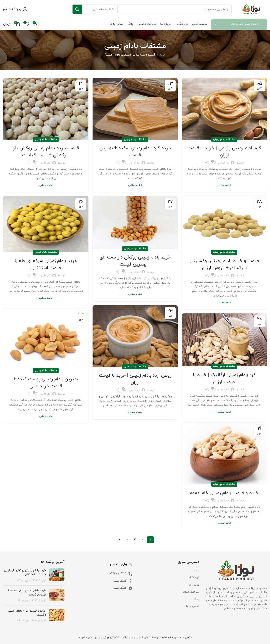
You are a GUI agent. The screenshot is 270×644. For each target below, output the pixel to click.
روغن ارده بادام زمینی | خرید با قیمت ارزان (135, 379)
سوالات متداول (190, 592)
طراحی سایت (184, 637)
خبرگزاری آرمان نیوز (105, 637)
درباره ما (194, 585)
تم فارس (224, 163)
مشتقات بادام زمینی (224, 139)
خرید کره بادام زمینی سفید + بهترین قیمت (135, 152)
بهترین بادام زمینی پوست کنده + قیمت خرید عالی (46, 383)
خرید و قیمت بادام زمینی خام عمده (224, 493)
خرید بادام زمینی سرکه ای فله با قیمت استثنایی (46, 264)
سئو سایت (167, 637)
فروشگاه (194, 578)
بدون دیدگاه (24, 580)
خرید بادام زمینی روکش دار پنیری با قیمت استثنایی (25, 572)
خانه (162, 55)
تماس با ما (193, 606)
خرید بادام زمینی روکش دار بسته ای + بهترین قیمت (135, 261)
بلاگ (197, 599)
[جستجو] (152, 9)
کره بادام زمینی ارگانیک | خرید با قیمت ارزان (224, 378)
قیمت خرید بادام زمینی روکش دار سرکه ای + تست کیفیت (46, 152)
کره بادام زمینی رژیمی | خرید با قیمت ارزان (224, 152)
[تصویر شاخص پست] (57, 575)
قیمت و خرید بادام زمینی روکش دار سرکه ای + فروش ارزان (224, 264)
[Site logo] (251, 9)
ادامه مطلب (224, 185)
